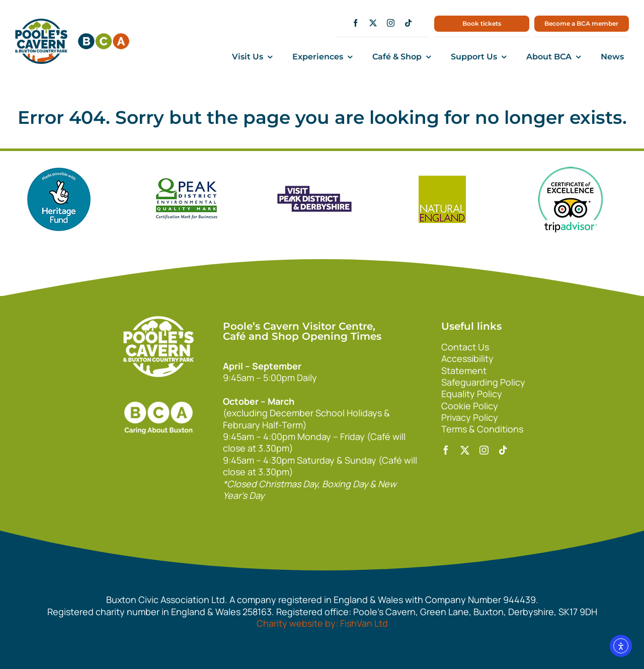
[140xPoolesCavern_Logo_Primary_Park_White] (158, 321)
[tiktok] (408, 23)
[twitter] (373, 23)
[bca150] (104, 38)
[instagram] (391, 23)
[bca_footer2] (158, 392)
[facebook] (355, 23)
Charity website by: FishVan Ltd (322, 623)
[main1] (41, 23)
